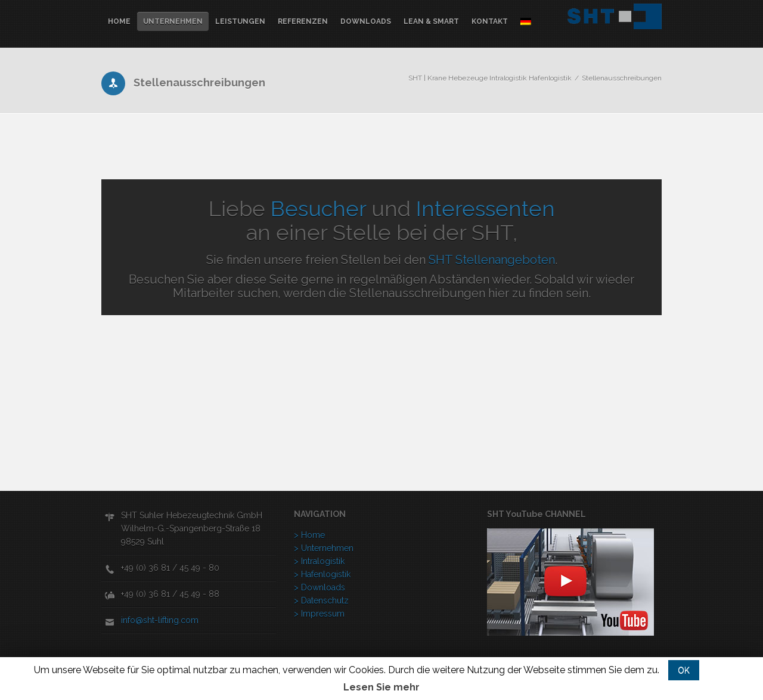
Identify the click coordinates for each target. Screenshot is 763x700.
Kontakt (490, 21)
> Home (309, 535)
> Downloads (320, 587)
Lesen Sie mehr (381, 687)
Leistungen (240, 21)
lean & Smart (431, 21)
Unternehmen (173, 21)
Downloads (366, 21)
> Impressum (319, 614)
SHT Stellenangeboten (492, 260)
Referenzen (303, 21)
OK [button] (684, 670)
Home (119, 21)
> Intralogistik (319, 561)
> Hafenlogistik (322, 574)
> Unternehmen (324, 548)
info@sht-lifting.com (160, 620)
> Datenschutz (321, 601)
